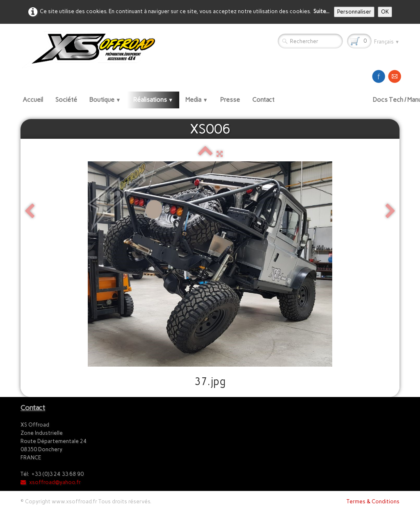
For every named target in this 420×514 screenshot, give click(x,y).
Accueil (33, 100)
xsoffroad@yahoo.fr (51, 482)
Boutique (105, 100)
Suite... (321, 11)
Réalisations (153, 100)
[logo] (91, 49)
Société (66, 100)
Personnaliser (354, 12)
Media (197, 100)
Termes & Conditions (373, 501)
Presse (230, 100)
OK (385, 12)
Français (387, 42)
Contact (263, 100)
